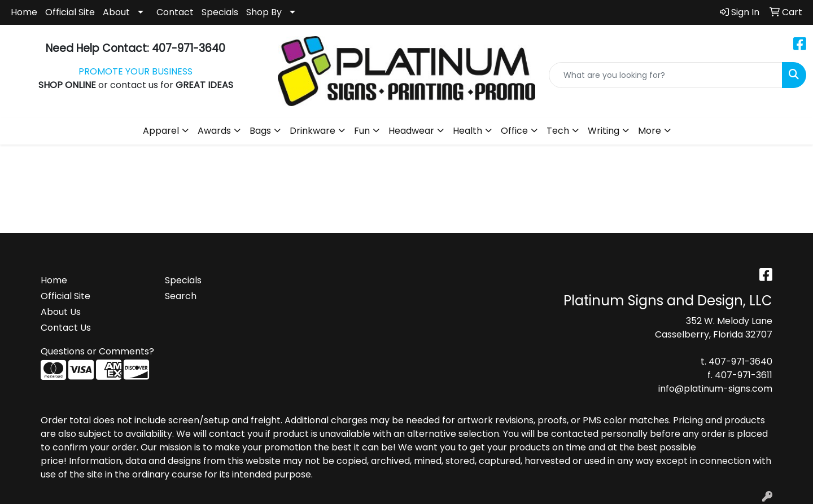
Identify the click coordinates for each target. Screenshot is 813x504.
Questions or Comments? (97, 351)
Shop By (264, 12)
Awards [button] (214, 131)
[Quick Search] (666, 75)
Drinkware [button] (312, 131)
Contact (175, 12)
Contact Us (66, 328)
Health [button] (467, 131)
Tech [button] (558, 131)
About (116, 12)
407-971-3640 (740, 361)
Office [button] (514, 131)
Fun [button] (362, 131)
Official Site (70, 12)
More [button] (650, 131)
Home (24, 12)
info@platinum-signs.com (715, 389)
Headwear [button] (411, 131)
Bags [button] (260, 131)
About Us (61, 312)
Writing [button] (604, 131)
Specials (220, 12)
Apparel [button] (161, 131)
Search (181, 296)
